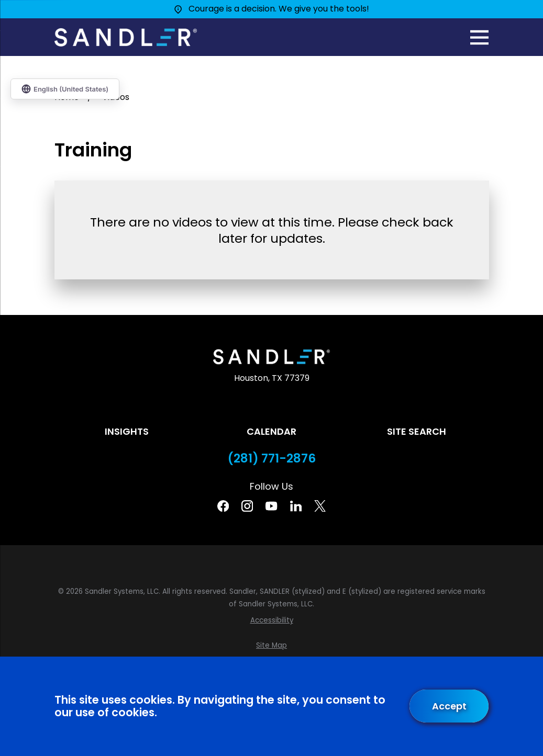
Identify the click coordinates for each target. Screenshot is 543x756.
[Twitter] (320, 506)
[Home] (126, 37)
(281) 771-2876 (272, 459)
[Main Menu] (479, 37)
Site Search (417, 431)
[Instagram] (247, 506)
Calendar (271, 431)
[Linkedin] (296, 506)
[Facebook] (223, 506)
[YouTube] (271, 506)
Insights (127, 431)
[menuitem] (272, 620)
